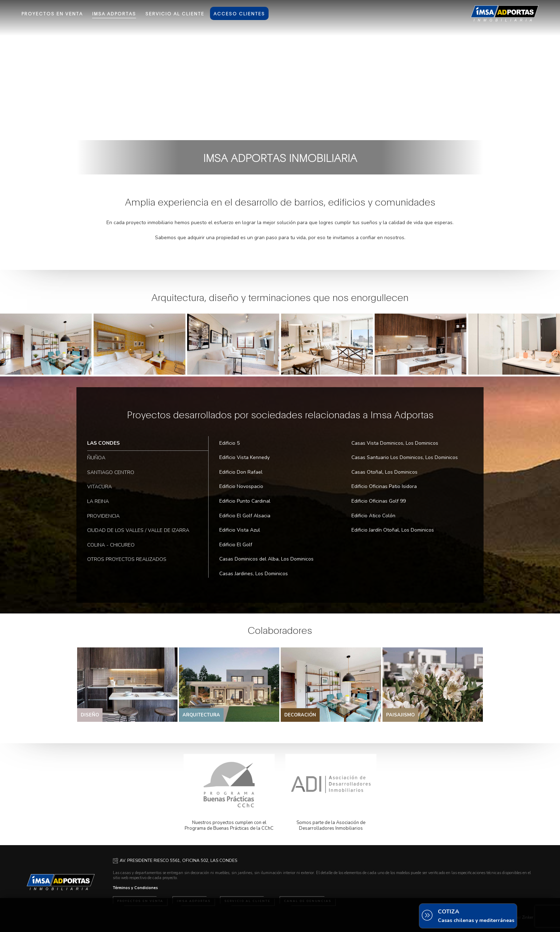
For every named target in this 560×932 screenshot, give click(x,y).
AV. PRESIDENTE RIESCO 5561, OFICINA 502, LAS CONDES (178, 861)
